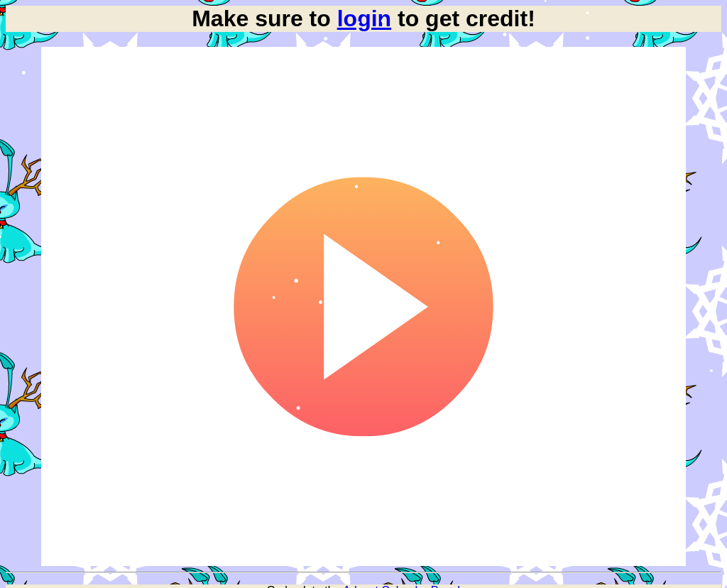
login (364, 18)
